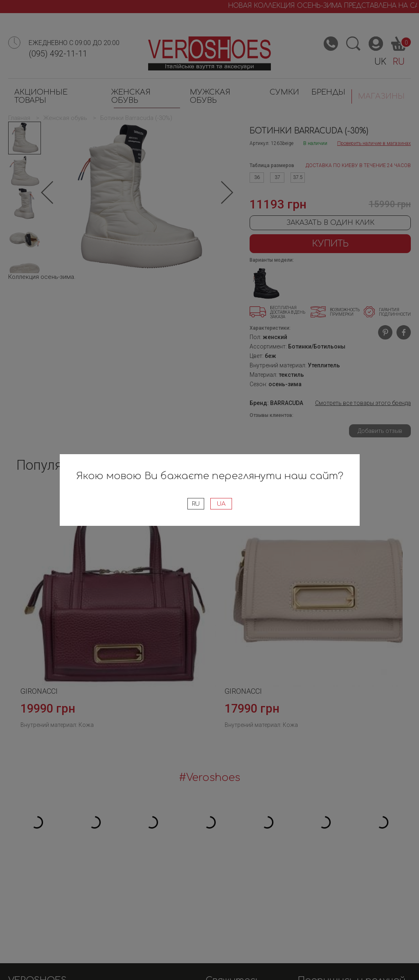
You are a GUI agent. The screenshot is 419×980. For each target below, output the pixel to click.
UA (222, 504)
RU (195, 504)
